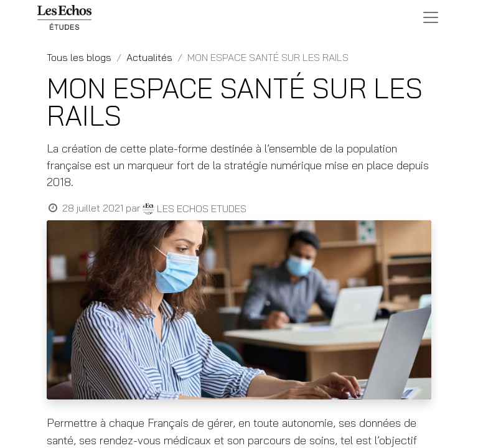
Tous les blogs (79, 57)
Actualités (149, 57)
